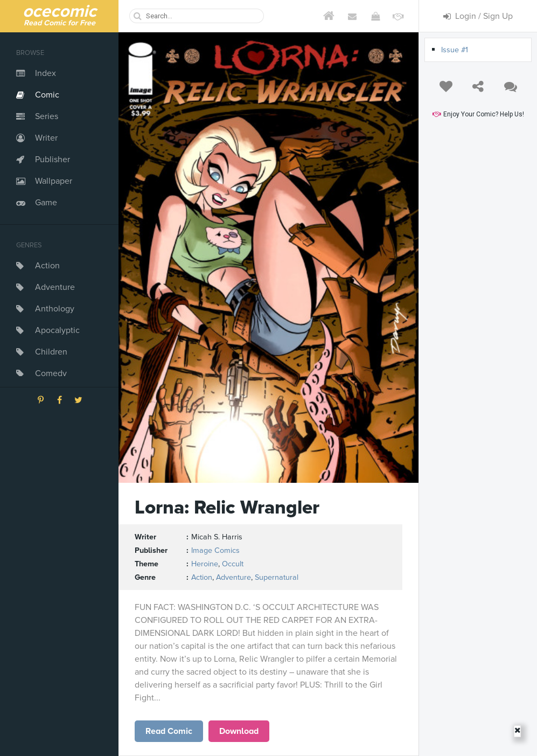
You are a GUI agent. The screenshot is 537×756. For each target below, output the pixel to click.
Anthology (55, 309)
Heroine (205, 564)
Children (51, 352)
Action (47, 266)
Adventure (55, 287)
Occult (233, 564)
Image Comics (215, 550)
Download (239, 731)
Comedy (51, 373)
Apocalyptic (57, 330)
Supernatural (277, 577)
